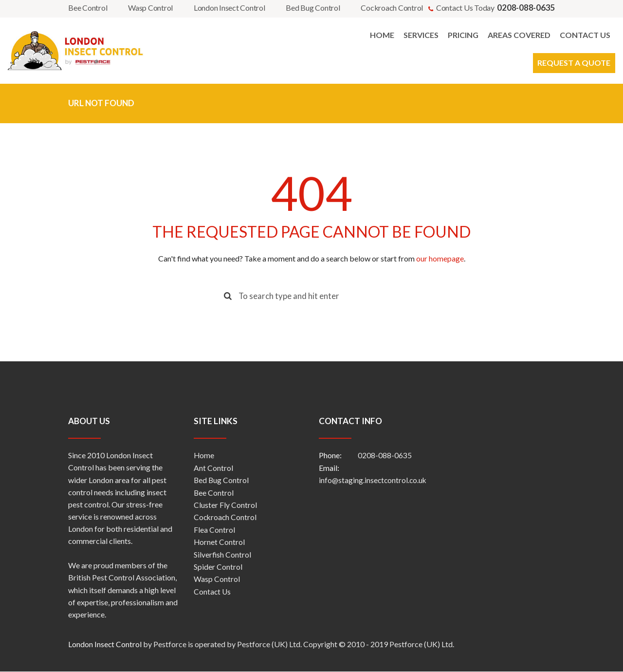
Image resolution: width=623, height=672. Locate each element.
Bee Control (88, 8)
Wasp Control (150, 8)
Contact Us (213, 591)
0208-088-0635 (385, 456)
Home (204, 456)
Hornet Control (220, 542)
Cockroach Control (392, 8)
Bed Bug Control (313, 8)
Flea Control (214, 530)
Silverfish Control (223, 554)
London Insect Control (229, 8)
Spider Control (218, 566)
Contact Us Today (495, 8)
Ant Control (213, 468)
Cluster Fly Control (225, 505)
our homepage (440, 258)
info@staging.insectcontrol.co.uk (374, 480)
